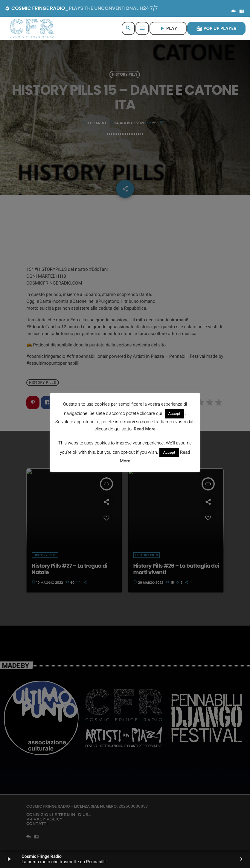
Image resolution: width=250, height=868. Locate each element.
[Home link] (32, 28)
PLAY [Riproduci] (168, 29)
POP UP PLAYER (216, 29)
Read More (145, 429)
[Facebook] (242, 12)
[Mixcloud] (234, 12)
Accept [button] (174, 414)
